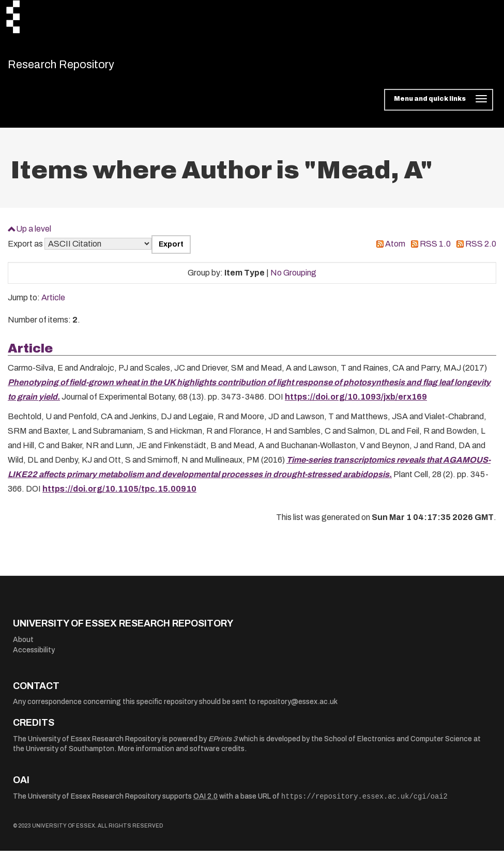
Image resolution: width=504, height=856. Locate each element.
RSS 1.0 (435, 249)
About (23, 645)
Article (53, 303)
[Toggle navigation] (439, 105)
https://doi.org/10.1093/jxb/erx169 (356, 402)
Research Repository (80, 67)
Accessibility (34, 655)
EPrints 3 (223, 744)
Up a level (34, 234)
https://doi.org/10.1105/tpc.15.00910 (119, 494)
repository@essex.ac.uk (297, 707)
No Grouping (293, 278)
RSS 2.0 (481, 249)
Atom (395, 249)
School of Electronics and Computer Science (398, 744)
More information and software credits (181, 754)
